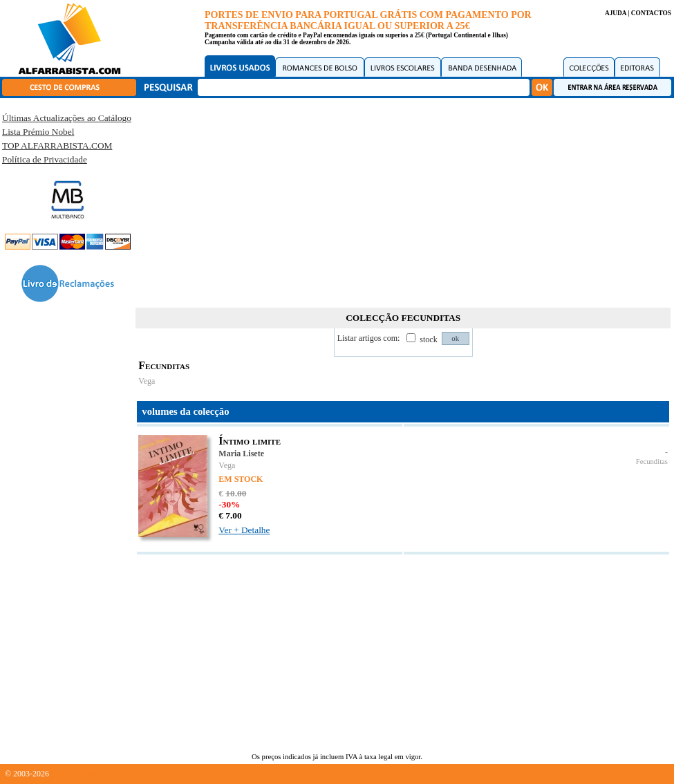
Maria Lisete (241, 454)
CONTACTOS (651, 13)
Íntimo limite (250, 441)
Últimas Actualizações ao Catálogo (67, 118)
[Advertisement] (403, 200)
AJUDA (616, 13)
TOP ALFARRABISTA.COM (57, 146)
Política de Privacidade (45, 159)
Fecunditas (652, 461)
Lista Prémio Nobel (38, 132)
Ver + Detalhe (244, 530)
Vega (147, 381)
